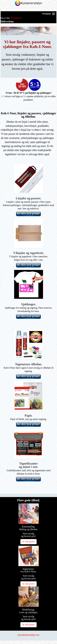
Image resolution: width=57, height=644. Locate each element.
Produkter (16, 18)
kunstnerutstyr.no (28, 635)
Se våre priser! (29, 542)
